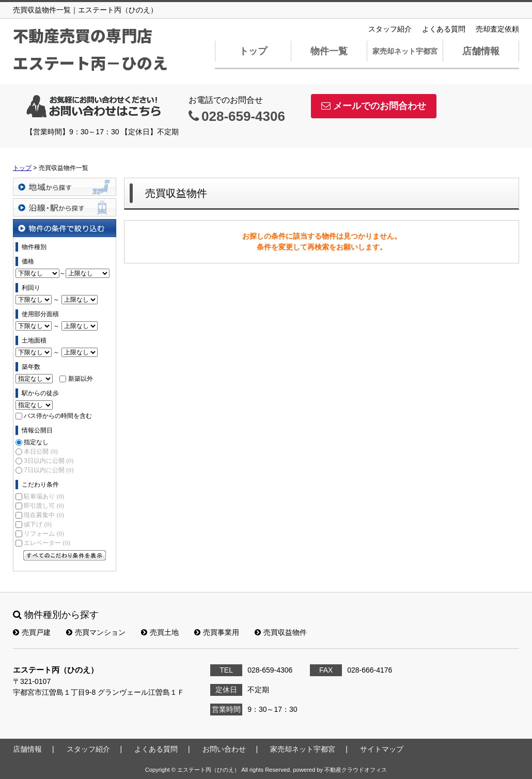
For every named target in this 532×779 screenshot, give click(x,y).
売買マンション (96, 632)
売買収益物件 (281, 632)
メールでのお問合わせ (374, 106)
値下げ (37, 524)
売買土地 (160, 632)
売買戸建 (32, 632)
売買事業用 (217, 632)
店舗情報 (481, 51)
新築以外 (81, 379)
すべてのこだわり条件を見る (65, 555)
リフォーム (44, 534)
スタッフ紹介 (390, 29)
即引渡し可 (44, 506)
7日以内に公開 (49, 470)
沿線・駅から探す (65, 207)
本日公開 (41, 451)
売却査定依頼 (497, 29)
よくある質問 (444, 29)
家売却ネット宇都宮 (405, 51)
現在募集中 (44, 515)
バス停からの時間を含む (58, 416)
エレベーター (47, 543)
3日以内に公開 (49, 461)
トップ (253, 51)
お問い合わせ (224, 749)
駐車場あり (44, 496)
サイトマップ (382, 749)
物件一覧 (329, 51)
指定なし (36, 442)
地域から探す (65, 187)
